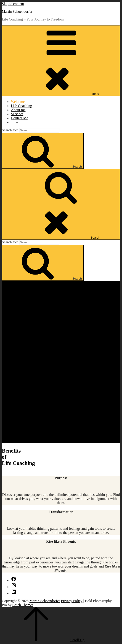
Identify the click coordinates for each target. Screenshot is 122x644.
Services (17, 114)
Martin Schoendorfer (17, 11)
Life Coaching (21, 106)
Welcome (18, 102)
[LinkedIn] (14, 593)
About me (18, 110)
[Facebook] (14, 580)
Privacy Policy (72, 601)
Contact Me (20, 118)
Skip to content (13, 4)
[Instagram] (14, 587)
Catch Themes (23, 605)
